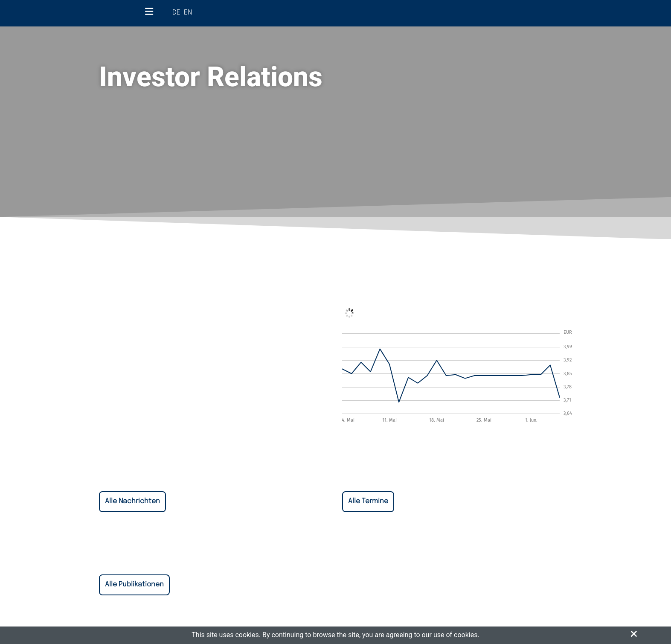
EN (188, 13)
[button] (634, 634)
